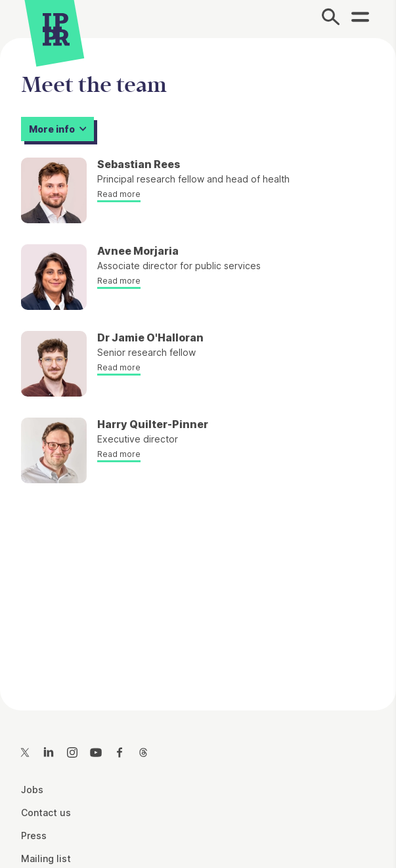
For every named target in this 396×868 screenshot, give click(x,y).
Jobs (32, 790)
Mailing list (46, 858)
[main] (198, 364)
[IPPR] (56, 30)
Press (34, 835)
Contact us (46, 813)
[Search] (331, 19)
